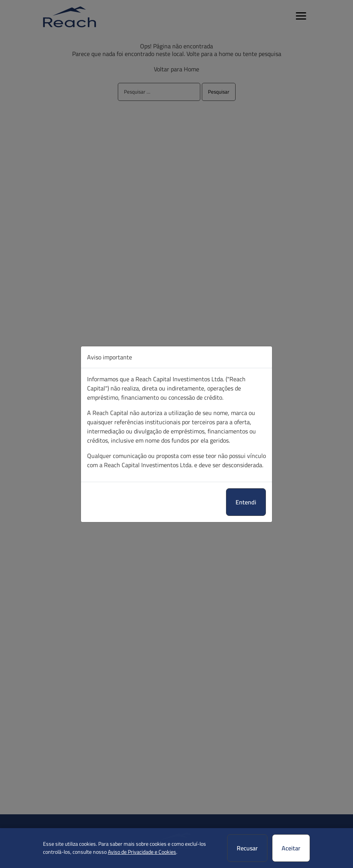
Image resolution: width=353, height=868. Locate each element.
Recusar (247, 848)
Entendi (246, 502)
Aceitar (291, 848)
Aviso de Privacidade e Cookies (142, 852)
